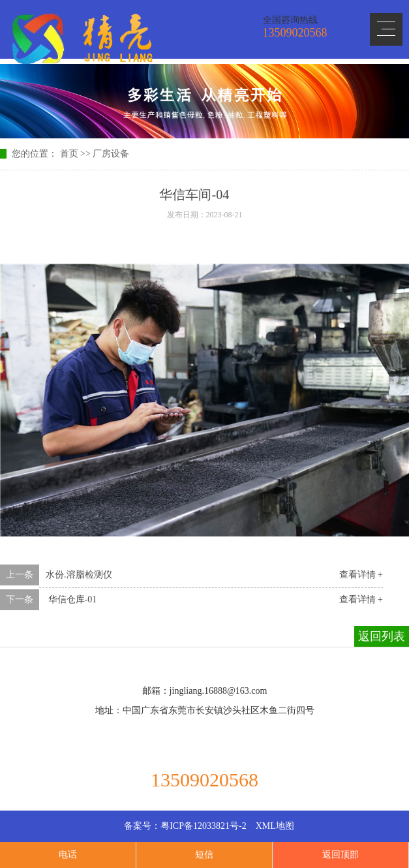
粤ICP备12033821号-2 (203, 826)
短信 (204, 855)
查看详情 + (361, 575)
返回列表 (382, 636)
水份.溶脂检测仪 (79, 575)
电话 (68, 855)
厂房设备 (111, 154)
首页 (69, 154)
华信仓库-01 (71, 599)
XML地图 (275, 826)
